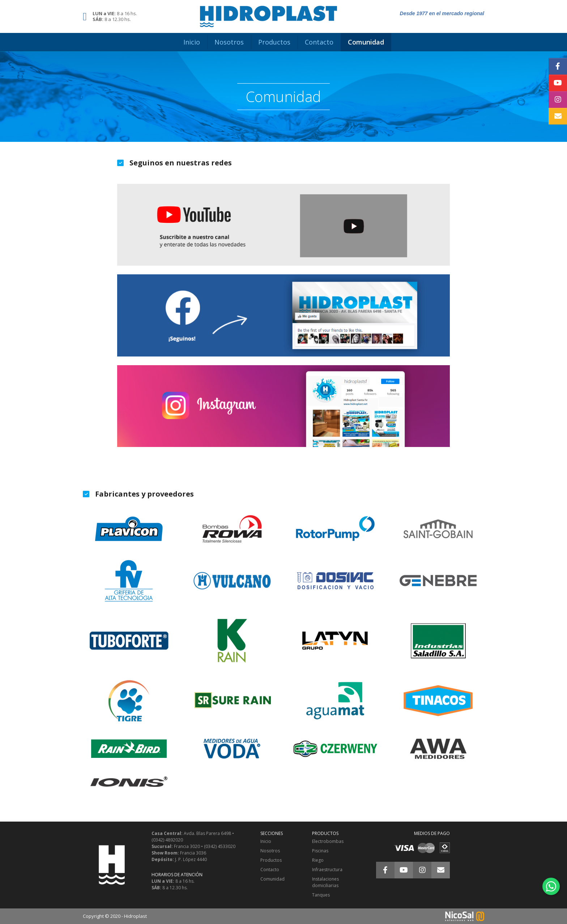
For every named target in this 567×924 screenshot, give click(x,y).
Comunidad (272, 879)
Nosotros (270, 851)
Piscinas (320, 851)
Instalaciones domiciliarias (325, 882)
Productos (271, 860)
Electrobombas (328, 841)
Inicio (266, 841)
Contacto (270, 870)
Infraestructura (327, 870)
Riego (318, 860)
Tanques (321, 895)
